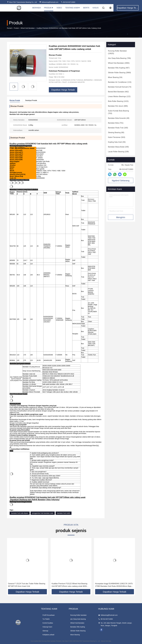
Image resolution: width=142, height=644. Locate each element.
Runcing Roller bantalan (78, 615)
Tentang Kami (73, 8)
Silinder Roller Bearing (78, 631)
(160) (118, 128)
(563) (117, 137)
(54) (115, 77)
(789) (119, 58)
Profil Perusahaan (49, 615)
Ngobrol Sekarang (121, 181)
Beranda (37, 8)
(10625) (117, 52)
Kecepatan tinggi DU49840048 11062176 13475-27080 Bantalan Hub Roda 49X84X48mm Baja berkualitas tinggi (114, 585)
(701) (116, 123)
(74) (120, 87)
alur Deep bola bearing (78, 619)
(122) (119, 96)
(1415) (118, 101)
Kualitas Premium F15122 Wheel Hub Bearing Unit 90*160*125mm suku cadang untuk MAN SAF (69, 585)
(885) (118, 106)
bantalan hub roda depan (20, 513)
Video (59, 8)
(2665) (119, 63)
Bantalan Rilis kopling (78, 627)
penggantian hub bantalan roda (43, 513)
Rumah (9, 28)
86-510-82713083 (68, 2)
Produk (49, 8)
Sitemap (45, 631)
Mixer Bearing (75, 635)
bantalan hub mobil (64, 513)
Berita (86, 8)
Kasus (96, 8)
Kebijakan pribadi (48, 635)
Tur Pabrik (46, 619)
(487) (119, 68)
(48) (119, 118)
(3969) (119, 73)
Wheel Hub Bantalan (27, 28)
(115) (120, 82)
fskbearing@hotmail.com (49, 2)
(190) (118, 147)
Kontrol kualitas (48, 623)
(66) (116, 133)
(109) (118, 152)
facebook (101, 630)
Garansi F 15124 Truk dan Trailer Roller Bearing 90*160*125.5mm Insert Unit (27, 585)
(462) (118, 92)
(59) (117, 142)
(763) (118, 112)
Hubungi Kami (47, 627)
